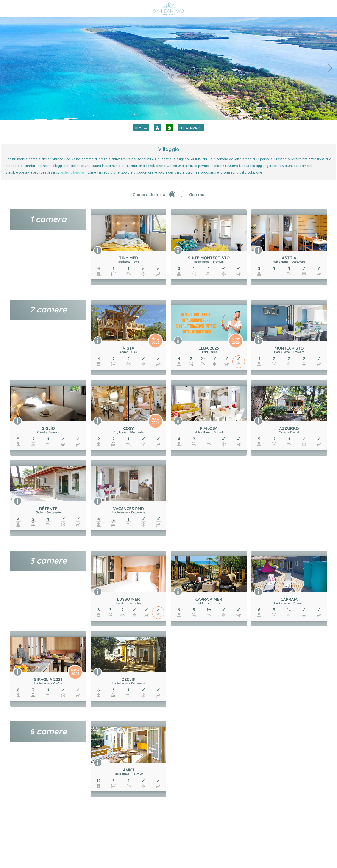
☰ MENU (141, 128)
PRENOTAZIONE (191, 128)
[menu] (141, 128)
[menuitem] (141, 128)
